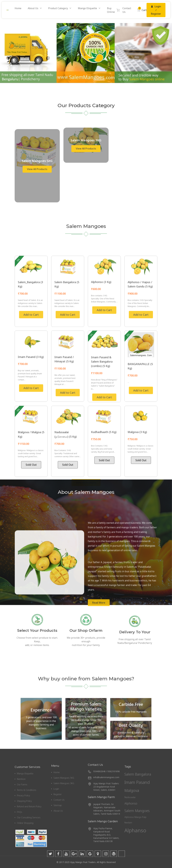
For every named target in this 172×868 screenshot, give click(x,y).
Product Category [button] (58, 8)
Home (18, 8)
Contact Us (127, 10)
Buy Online (113, 10)
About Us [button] (33, 8)
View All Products (37, 290)
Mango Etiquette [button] (87, 8)
